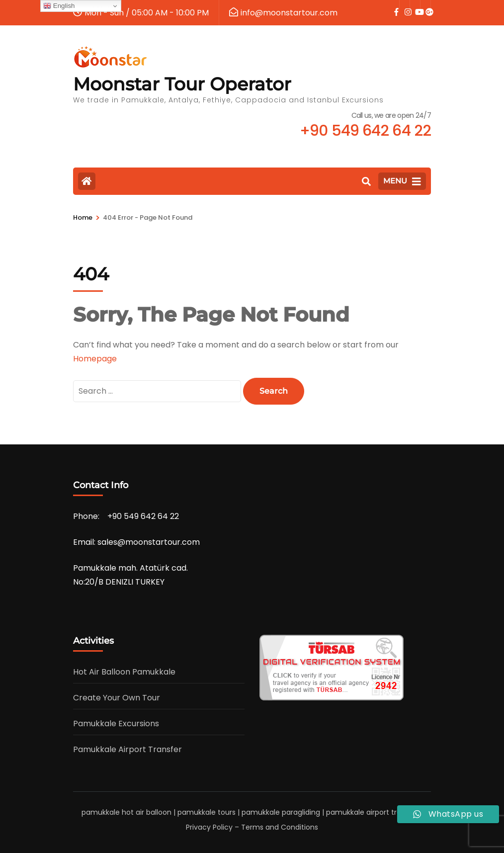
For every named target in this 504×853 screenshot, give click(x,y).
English (59, 6)
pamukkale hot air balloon (126, 812)
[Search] (366, 182)
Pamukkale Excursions (116, 724)
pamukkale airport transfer (373, 812)
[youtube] (415, 5)
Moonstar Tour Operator (182, 84)
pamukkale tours (207, 812)
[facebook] (394, 5)
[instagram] (405, 5)
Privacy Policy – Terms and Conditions (252, 827)
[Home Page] (87, 181)
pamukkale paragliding (281, 812)
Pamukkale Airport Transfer (127, 749)
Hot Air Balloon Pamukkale (124, 672)
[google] (425, 5)
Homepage (95, 359)
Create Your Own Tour (117, 698)
